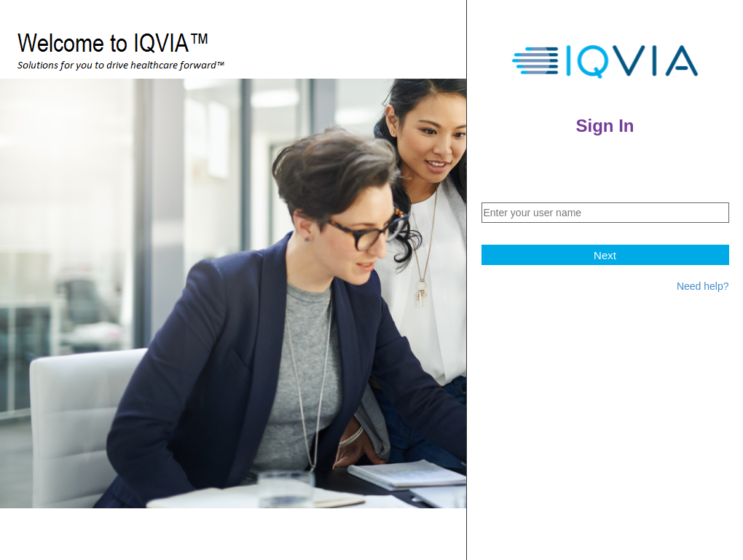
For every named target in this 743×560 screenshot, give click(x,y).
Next (605, 255)
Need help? (703, 286)
